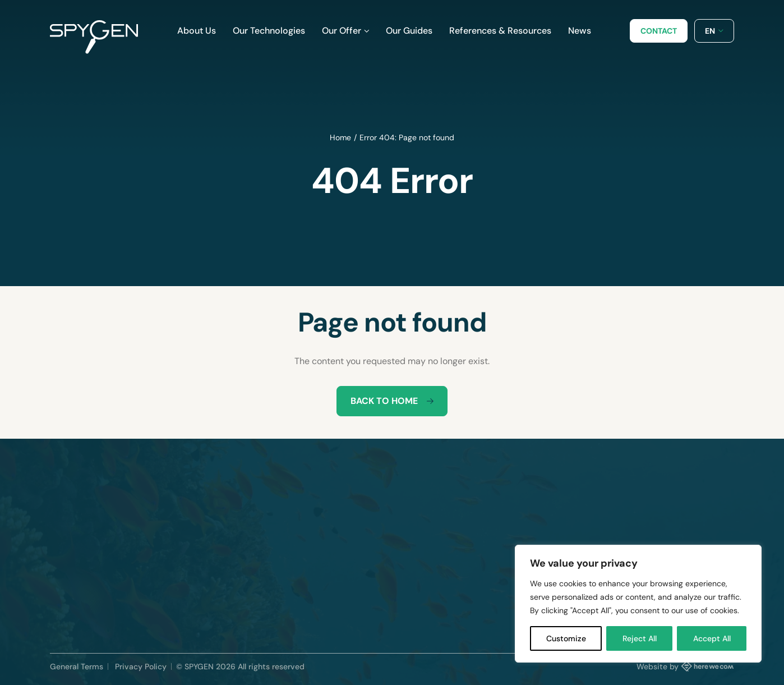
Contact (659, 31)
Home (340, 137)
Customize (566, 638)
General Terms (77, 666)
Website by (685, 666)
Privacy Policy (141, 666)
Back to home (392, 401)
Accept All (712, 638)
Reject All (640, 638)
